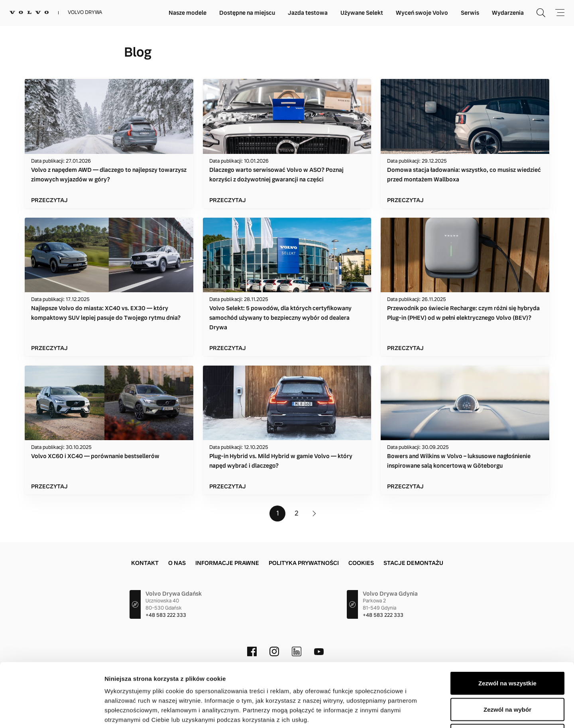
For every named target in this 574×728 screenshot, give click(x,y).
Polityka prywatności (304, 563)
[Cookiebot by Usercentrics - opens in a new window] (52, 712)
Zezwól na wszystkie (507, 623)
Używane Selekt (362, 13)
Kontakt (145, 563)
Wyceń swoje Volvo (422, 13)
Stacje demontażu (413, 563)
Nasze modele (188, 13)
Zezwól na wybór (507, 650)
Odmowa (507, 676)
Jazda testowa (308, 13)
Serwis (470, 13)
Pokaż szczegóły (425, 712)
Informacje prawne (227, 563)
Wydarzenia (508, 13)
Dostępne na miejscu (247, 13)
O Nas (177, 563)
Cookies (361, 563)
